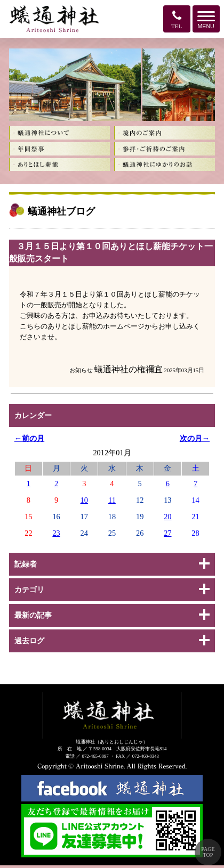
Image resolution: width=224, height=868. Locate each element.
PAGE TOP (208, 852)
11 (112, 500)
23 (56, 533)
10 (84, 500)
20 (167, 517)
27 (167, 533)
